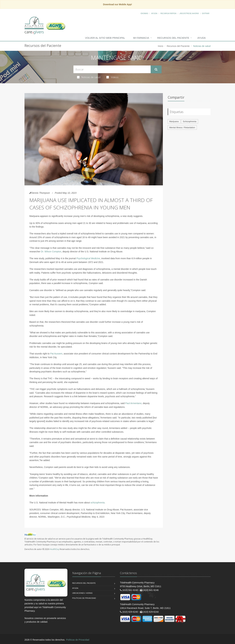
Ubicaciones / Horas (82, 593)
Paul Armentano (133, 403)
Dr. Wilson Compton (51, 252)
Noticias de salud (89, 77)
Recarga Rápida (168, 13)
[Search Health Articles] (112, 69)
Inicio (161, 46)
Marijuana (174, 121)
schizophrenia (97, 503)
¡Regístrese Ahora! (189, 13)
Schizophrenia (190, 121)
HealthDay (54, 549)
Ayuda (154, 13)
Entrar (206, 13)
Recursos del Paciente (173, 38)
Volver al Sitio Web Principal (105, 38)
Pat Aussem (56, 354)
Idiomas (144, 13)
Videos (112, 77)
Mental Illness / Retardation (182, 127)
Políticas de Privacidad (84, 598)
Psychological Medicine (88, 258)
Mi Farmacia (141, 38)
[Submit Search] (156, 69)
